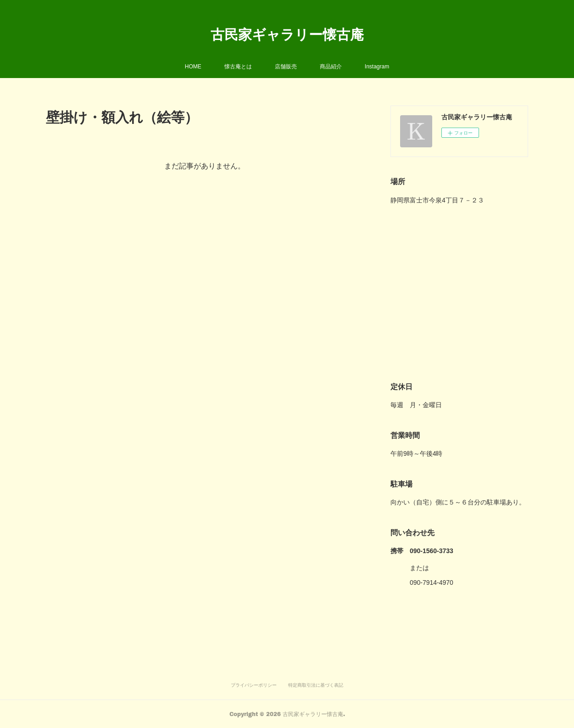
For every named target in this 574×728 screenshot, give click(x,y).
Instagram (377, 67)
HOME (193, 67)
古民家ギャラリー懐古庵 (287, 34)
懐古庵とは (238, 67)
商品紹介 (331, 67)
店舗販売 (286, 67)
